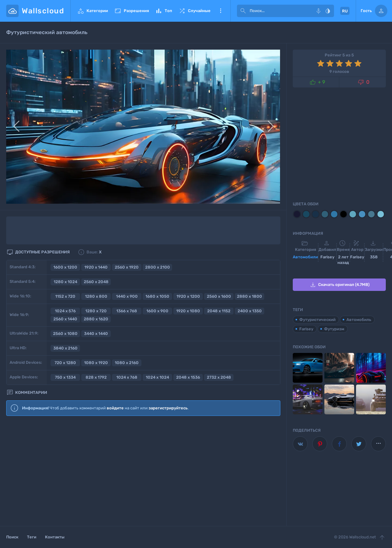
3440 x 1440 (96, 334)
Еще (220, 11)
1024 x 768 (127, 377)
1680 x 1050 (157, 296)
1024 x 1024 (157, 377)
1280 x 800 (96, 296)
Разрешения (131, 11)
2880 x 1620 (96, 319)
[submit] (243, 11)
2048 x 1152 (219, 311)
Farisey (306, 329)
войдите (115, 408)
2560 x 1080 (65, 334)
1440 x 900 (127, 296)
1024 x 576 (65, 311)
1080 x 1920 (96, 363)
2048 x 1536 (188, 377)
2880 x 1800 (249, 296)
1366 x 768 (127, 311)
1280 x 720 (96, 311)
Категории (92, 11)
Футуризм (334, 329)
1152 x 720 (65, 296)
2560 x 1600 (219, 296)
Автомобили (305, 257)
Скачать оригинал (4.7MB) (339, 285)
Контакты (55, 537)
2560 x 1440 (65, 319)
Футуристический (317, 320)
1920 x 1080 (188, 311)
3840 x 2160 (65, 348)
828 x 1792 (96, 377)
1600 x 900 (157, 311)
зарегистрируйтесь (168, 408)
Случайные (194, 11)
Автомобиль (359, 320)
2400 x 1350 (250, 311)
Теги (32, 537)
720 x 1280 (65, 363)
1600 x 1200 (65, 267)
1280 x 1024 (65, 282)
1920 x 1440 (96, 267)
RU (345, 11)
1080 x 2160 (127, 363)
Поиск (12, 537)
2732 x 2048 (219, 377)
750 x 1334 (65, 377)
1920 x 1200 (188, 296)
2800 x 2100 (158, 267)
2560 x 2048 (96, 282)
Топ (164, 11)
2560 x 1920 (127, 267)
